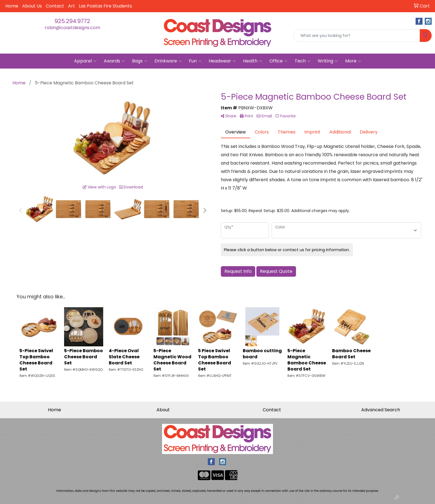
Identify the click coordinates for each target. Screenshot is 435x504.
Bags (140, 61)
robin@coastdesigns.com (72, 28)
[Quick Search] (357, 36)
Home (12, 6)
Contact (55, 6)
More (353, 61)
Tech (303, 61)
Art (71, 6)
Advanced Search (381, 410)
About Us (32, 6)
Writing (328, 61)
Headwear (222, 61)
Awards (114, 61)
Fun (195, 61)
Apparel (85, 61)
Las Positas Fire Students (105, 6)
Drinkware (168, 61)
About (163, 410)
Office (278, 61)
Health (253, 61)
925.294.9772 (72, 21)
